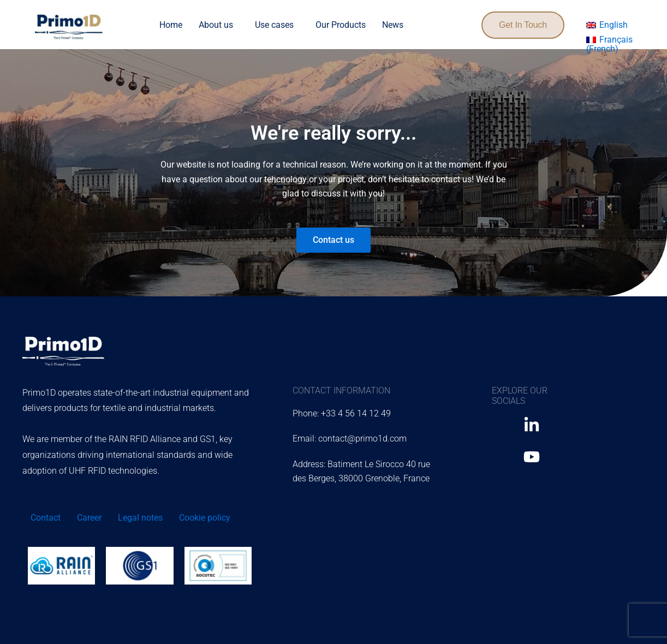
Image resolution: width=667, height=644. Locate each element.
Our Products (341, 25)
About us (216, 25)
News (393, 25)
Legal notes (140, 518)
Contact (46, 518)
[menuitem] (607, 25)
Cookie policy (205, 518)
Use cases (274, 25)
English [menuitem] (614, 25)
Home (171, 25)
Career (89, 518)
